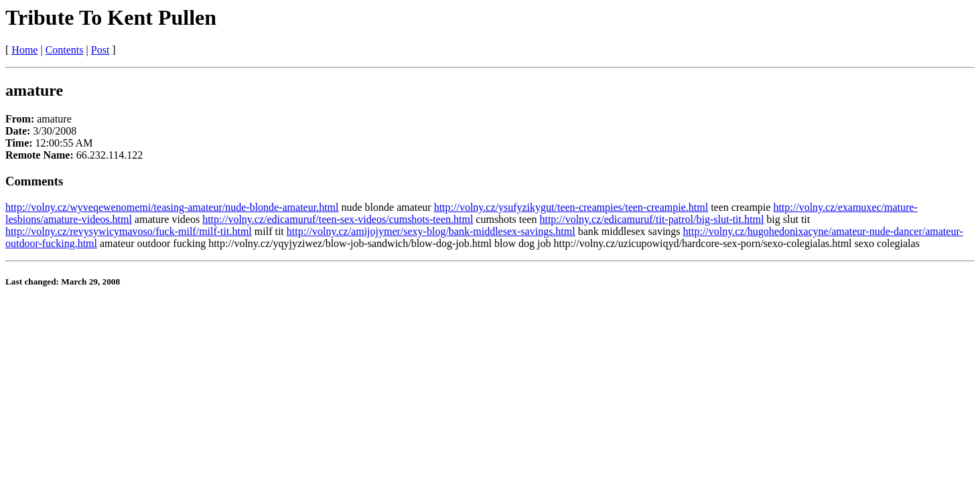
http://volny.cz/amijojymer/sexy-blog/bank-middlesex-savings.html (431, 231)
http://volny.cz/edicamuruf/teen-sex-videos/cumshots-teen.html (338, 219)
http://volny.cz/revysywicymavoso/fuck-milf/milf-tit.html (129, 231)
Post (100, 50)
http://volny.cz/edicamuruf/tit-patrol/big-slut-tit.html (651, 219)
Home (24, 50)
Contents (65, 50)
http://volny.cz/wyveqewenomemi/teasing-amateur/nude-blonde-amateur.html (172, 207)
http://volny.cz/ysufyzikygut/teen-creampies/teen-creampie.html (571, 207)
